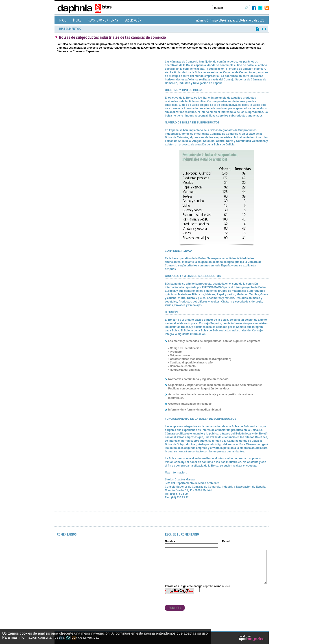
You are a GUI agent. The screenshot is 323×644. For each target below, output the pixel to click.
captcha (208, 586)
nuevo (226, 586)
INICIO (63, 20)
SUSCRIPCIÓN (133, 20)
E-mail (226, 541)
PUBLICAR (175, 608)
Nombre (170, 541)
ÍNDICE (77, 20)
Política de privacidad (83, 637)
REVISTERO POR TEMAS (103, 20)
